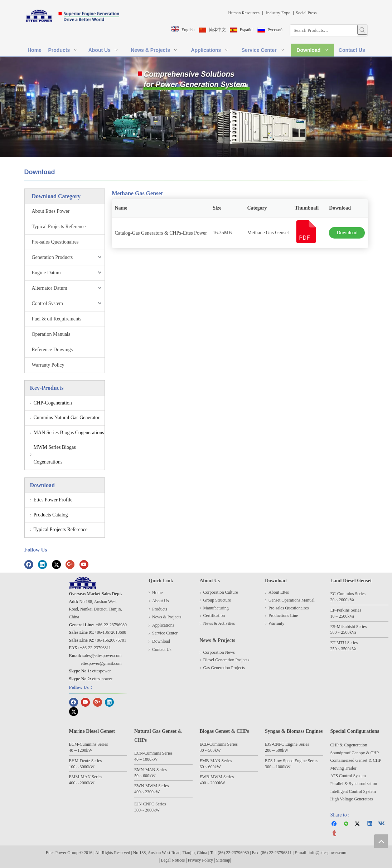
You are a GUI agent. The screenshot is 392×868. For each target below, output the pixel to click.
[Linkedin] (42, 564)
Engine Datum (46, 273)
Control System (48, 303)
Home (157, 593)
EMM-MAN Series (86, 777)
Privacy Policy (201, 860)
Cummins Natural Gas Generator (67, 418)
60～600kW (210, 767)
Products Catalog (51, 515)
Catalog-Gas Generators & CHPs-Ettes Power (161, 233)
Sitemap (223, 860)
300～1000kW (278, 767)
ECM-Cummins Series (89, 744)
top (381, 841)
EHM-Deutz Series (86, 761)
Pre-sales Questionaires (55, 242)
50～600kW (145, 776)
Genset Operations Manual (292, 600)
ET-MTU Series (344, 643)
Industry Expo (278, 13)
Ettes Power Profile (53, 500)
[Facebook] (29, 564)
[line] (196, 180)
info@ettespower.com (327, 853)
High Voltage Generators (352, 799)
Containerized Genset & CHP (356, 760)
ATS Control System (348, 776)
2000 (343, 600)
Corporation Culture (221, 592)
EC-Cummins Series (348, 594)
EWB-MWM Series (217, 777)
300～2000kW (147, 810)
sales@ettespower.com (102, 656)
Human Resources (243, 13)
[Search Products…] (324, 30)
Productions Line (283, 616)
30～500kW (210, 750)
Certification (214, 616)
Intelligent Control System (353, 791)
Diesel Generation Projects (226, 660)
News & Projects (167, 617)
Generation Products (52, 257)
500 (334, 632)
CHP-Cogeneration (53, 403)
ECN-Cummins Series (153, 753)
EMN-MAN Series (151, 770)
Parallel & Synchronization (354, 784)
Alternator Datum (50, 288)
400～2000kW (82, 783)
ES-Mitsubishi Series (349, 627)
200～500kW (277, 750)
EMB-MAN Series (216, 761)
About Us (160, 601)
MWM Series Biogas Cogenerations (55, 455)
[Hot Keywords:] (362, 30)
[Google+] (70, 564)
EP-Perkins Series (346, 610)
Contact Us (162, 649)
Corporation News (219, 652)
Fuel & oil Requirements (57, 319)
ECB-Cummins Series (219, 744)
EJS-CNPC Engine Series (287, 744)
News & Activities (219, 623)
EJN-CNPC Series (150, 804)
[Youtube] (84, 564)
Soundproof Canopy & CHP (355, 753)
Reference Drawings (52, 350)
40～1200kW (81, 750)
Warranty (276, 623)
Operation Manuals (51, 334)
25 (341, 616)
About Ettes (279, 592)
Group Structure (217, 600)
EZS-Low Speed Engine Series (292, 761)
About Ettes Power (51, 211)
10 (333, 616)
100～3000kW (82, 767)
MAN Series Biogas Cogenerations (69, 433)
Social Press (306, 13)
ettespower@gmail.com (101, 663)
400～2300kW (147, 792)
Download (347, 233)
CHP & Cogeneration (349, 745)
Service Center (165, 633)
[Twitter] (56, 564)
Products (160, 609)
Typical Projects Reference (59, 227)
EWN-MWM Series (151, 786)
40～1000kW (146, 759)
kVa (351, 600)
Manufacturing (216, 608)
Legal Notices (173, 860)
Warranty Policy (48, 365)
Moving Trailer (343, 768)
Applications (163, 625)
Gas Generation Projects (224, 668)
